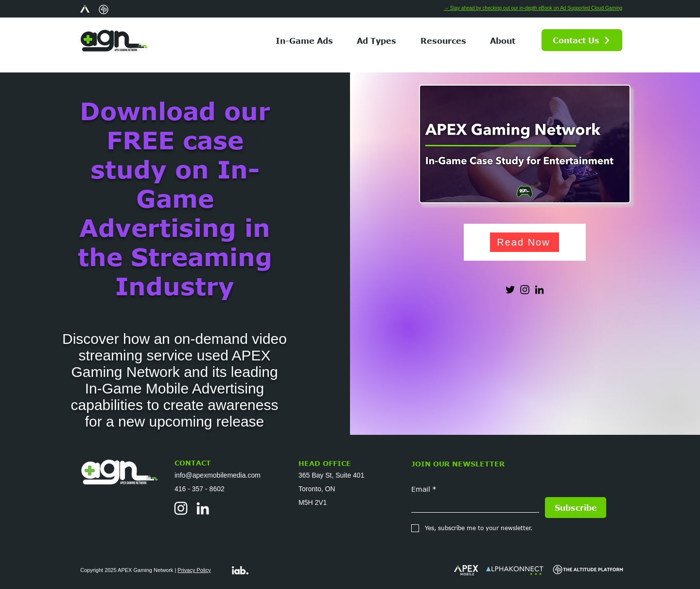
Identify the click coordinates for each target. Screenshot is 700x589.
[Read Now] (525, 242)
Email (424, 489)
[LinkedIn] (539, 290)
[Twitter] (510, 290)
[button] (377, 41)
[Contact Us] (582, 40)
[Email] (472, 505)
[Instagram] (525, 290)
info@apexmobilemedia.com (218, 475)
